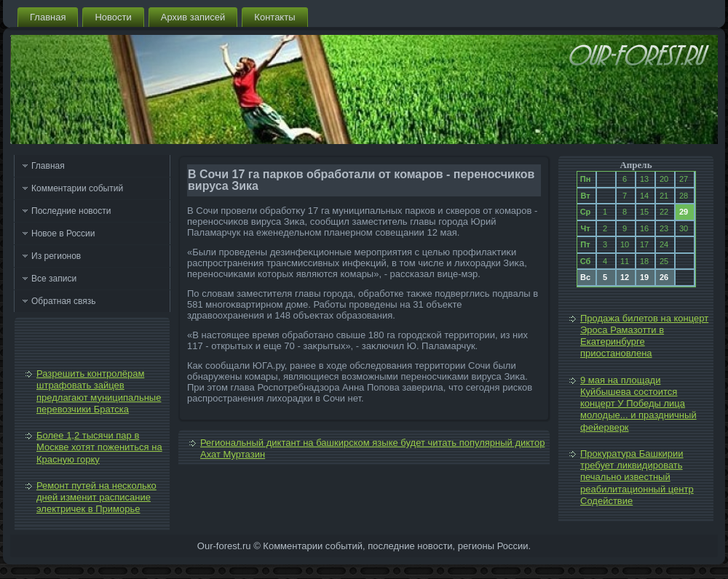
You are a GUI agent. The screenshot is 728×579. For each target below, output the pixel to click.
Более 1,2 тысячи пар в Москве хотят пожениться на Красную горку (99, 447)
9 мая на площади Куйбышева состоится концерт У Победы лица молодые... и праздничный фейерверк (638, 404)
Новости (113, 17)
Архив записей (193, 17)
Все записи (54, 279)
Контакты (274, 17)
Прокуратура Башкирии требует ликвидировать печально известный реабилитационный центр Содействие (637, 477)
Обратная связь (63, 301)
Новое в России (63, 233)
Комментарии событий (77, 188)
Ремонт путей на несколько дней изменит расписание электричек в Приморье (96, 498)
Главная (48, 17)
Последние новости (71, 211)
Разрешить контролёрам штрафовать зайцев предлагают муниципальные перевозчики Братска (99, 391)
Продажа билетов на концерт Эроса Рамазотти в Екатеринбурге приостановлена (644, 336)
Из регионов (56, 256)
